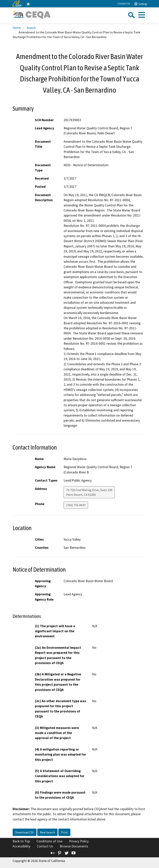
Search (31, 28)
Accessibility (21, 846)
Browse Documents (74, 846)
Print (64, 832)
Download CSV (25, 832)
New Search (47, 832)
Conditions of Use (49, 841)
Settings (141, 4)
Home (17, 28)
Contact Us (124, 3)
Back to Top (21, 841)
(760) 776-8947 (76, 505)
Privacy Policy (79, 841)
